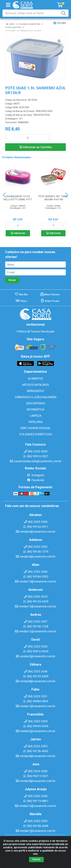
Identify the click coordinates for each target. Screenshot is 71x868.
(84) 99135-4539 (36, 602)
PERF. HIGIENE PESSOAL (36, 428)
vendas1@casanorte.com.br (35, 706)
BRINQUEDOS (35, 391)
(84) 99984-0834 (36, 701)
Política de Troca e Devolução (36, 331)
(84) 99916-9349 (36, 651)
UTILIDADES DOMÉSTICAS (36, 434)
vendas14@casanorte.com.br (35, 606)
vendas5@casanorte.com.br (35, 532)
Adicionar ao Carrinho (35, 147)
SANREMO (23, 122)
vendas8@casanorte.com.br (35, 681)
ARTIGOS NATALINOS (36, 385)
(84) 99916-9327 (36, 456)
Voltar (59, 23)
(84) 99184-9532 (36, 577)
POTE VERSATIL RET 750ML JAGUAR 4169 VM (53, 198)
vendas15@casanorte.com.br (35, 581)
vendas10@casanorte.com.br (35, 806)
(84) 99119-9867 (36, 801)
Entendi (36, 860)
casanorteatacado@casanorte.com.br (36, 461)
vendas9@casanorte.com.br (35, 781)
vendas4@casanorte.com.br (35, 557)
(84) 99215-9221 (36, 776)
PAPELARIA (36, 422)
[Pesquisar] (64, 13)
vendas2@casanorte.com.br (35, 731)
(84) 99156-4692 (36, 751)
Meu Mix (21, 294)
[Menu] (8, 5)
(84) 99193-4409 (36, 676)
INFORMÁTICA (35, 410)
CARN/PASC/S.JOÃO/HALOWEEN (36, 397)
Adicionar (18, 233)
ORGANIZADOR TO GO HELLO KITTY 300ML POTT (18, 198)
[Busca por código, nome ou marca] (32, 13)
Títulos (21, 301)
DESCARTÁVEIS (36, 403)
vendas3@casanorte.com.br (35, 656)
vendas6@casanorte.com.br (35, 756)
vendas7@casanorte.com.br (35, 831)
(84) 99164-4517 (36, 527)
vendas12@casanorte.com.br (35, 631)
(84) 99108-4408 (36, 826)
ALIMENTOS (35, 379)
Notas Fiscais (50, 301)
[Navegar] (4, 195)
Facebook (35, 480)
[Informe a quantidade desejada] (28, 138)
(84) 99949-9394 (36, 726)
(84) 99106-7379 (36, 552)
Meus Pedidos (50, 294)
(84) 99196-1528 (36, 626)
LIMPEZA (36, 416)
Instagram (35, 475)
